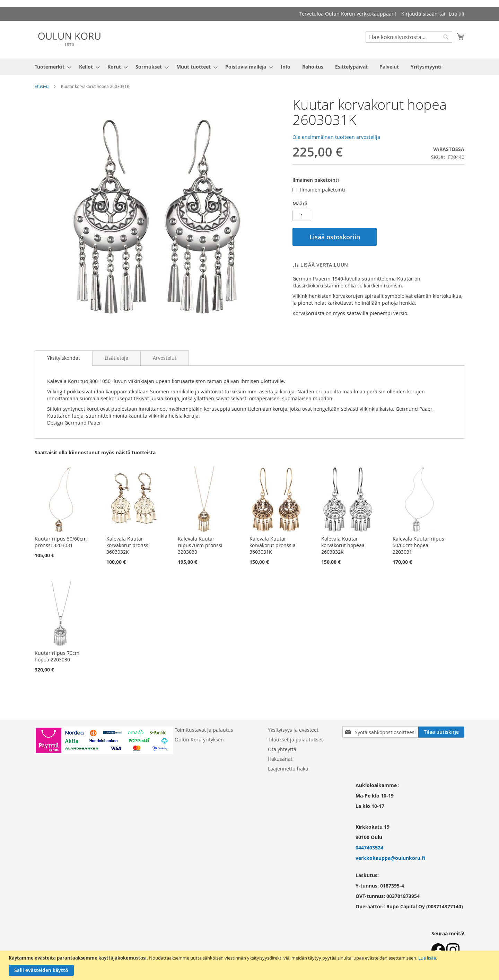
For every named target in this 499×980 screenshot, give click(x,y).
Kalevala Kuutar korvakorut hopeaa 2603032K (343, 545)
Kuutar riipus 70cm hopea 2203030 (57, 656)
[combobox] (409, 37)
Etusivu (42, 86)
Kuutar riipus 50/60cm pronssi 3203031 (61, 542)
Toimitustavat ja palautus (204, 730)
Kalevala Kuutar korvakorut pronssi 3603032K (128, 545)
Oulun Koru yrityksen (199, 740)
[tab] (64, 358)
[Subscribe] (441, 732)
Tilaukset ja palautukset (295, 740)
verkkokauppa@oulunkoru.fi (390, 858)
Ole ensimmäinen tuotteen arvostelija (336, 137)
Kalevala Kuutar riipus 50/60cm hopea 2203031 (418, 545)
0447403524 (369, 848)
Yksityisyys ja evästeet (293, 730)
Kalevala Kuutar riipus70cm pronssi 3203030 (200, 545)
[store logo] (69, 39)
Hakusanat (280, 759)
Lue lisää (427, 958)
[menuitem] (51, 67)
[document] (250, 965)
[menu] (249, 67)
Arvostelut (165, 358)
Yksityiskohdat (64, 358)
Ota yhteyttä (282, 749)
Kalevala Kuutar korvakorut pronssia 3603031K (273, 545)
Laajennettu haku (288, 769)
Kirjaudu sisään (419, 14)
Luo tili (457, 14)
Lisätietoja (116, 358)
